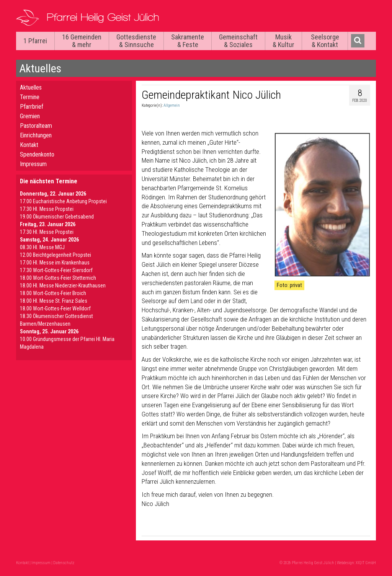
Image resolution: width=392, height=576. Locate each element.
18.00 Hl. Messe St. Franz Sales (54, 301)
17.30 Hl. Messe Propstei (47, 209)
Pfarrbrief (32, 107)
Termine (30, 97)
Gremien (30, 116)
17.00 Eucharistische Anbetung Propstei (63, 201)
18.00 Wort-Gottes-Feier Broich (53, 293)
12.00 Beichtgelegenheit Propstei (56, 255)
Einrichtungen (36, 135)
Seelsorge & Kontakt (325, 41)
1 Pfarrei (35, 41)
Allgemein (172, 105)
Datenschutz (64, 563)
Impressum (33, 164)
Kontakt (29, 145)
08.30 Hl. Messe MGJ (42, 247)
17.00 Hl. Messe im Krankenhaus (55, 263)
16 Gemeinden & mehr (82, 41)
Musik (283, 41)
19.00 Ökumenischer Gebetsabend (57, 217)
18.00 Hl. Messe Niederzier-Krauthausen (63, 286)
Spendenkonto (37, 154)
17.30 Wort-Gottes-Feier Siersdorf (56, 270)
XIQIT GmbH (366, 563)
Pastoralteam (36, 126)
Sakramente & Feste (188, 41)
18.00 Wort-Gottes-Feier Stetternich (58, 278)
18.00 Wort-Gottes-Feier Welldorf (55, 308)
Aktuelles (31, 87)
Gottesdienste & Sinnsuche (136, 41)
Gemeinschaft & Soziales (238, 41)
